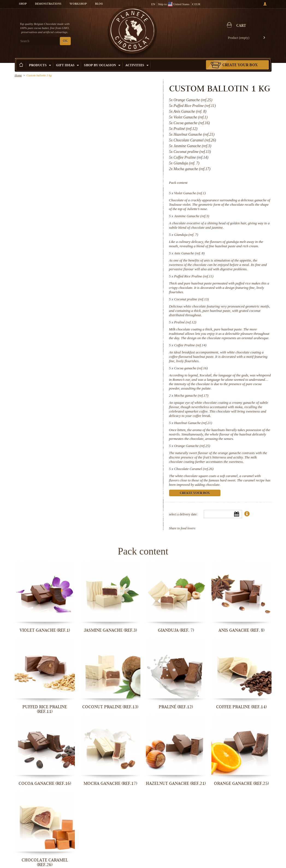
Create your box (240, 65)
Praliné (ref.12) (185, 322)
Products (40, 66)
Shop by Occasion (102, 66)
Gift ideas (67, 66)
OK (65, 41)
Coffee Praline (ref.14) (190, 345)
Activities (137, 66)
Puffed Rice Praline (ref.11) (194, 276)
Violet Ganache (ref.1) (190, 193)
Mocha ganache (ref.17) (191, 395)
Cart (241, 26)
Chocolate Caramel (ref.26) (194, 469)
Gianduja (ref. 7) (186, 235)
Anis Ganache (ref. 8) (189, 253)
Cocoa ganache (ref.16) (191, 368)
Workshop (78, 4)
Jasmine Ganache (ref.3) (191, 216)
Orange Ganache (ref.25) (192, 446)
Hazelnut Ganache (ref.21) (193, 423)
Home (18, 75)
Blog (99, 4)
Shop (23, 4)
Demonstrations (48, 4)
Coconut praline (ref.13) (191, 299)
